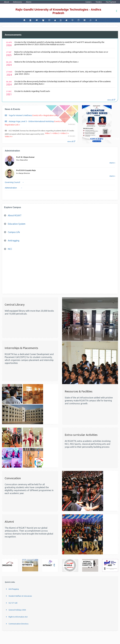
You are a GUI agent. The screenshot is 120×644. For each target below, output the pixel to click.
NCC (10, 249)
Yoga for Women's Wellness (18, 115)
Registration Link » (51, 115)
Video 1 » (49, 133)
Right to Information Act (16, 617)
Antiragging (14, 241)
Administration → (14, 188)
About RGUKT (15, 215)
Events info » (38, 115)
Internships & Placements (21, 348)
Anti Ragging (12, 589)
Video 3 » (65, 133)
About (6, 2)
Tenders (99, 2)
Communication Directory (17, 624)
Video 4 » (9, 136)
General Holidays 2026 (15, 610)
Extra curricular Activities (81, 435)
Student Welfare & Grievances (18, 596)
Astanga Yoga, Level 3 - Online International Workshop (29, 121)
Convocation (13, 478)
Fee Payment (111, 2)
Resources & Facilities (79, 391)
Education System (17, 224)
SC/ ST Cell (11, 603)
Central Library (15, 305)
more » (112, 163)
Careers (88, 2)
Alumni (29, 2)
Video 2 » (57, 133)
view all (111, 100)
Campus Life (14, 232)
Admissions (17, 2)
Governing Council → (14, 182)
